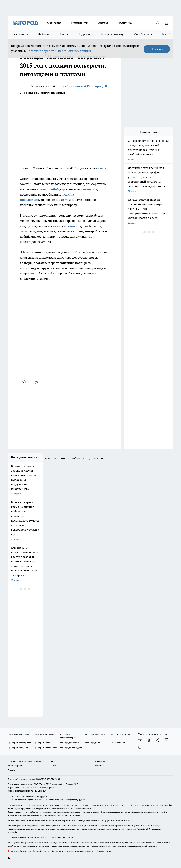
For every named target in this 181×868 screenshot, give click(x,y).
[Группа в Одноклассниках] (149, 740)
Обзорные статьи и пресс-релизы (24, 761)
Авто (54, 766)
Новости (99, 766)
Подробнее (14, 832)
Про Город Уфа (93, 743)
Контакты (100, 761)
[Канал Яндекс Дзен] (166, 740)
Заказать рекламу (112, 34)
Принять (157, 49)
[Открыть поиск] (158, 23)
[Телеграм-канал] (158, 740)
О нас (54, 761)
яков (71, 226)
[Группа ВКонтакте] (140, 740)
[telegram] (37, 382)
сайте (102, 168)
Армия (103, 23)
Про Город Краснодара (71, 748)
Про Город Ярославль (18, 748)
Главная (11, 770)
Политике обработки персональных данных (59, 51)
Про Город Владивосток (45, 748)
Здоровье (85, 34)
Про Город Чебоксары (44, 734)
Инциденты (80, 23)
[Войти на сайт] (166, 23)
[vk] (25, 382)
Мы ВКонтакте (143, 34)
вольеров (90, 189)
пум (88, 236)
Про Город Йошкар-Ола (19, 743)
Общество (54, 23)
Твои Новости (118, 743)
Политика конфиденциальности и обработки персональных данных (41, 837)
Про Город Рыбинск (69, 743)
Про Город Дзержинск (18, 734)
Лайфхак (44, 34)
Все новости (20, 34)
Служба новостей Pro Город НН (83, 86)
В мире (64, 34)
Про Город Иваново (121, 734)
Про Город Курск (42, 743)
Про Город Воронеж (95, 734)
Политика (125, 23)
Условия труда (15, 766)
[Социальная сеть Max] (140, 747)
